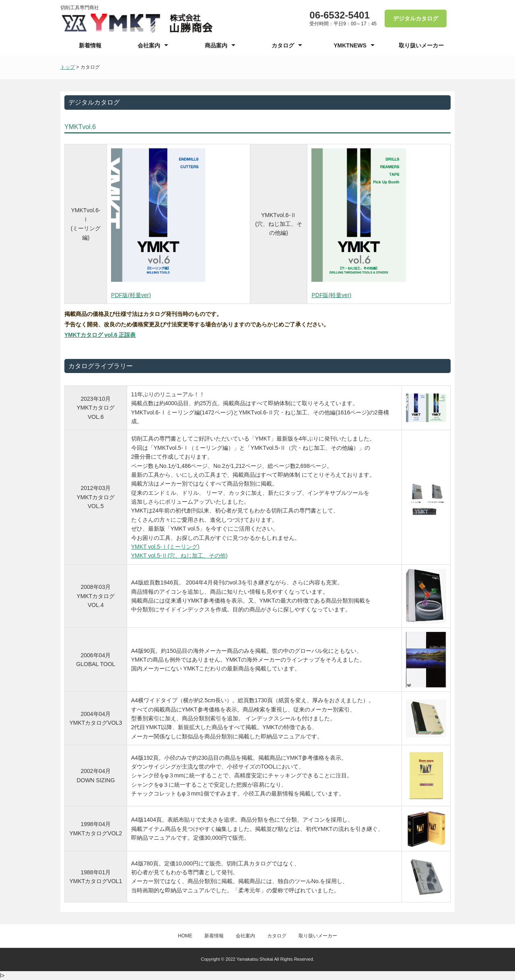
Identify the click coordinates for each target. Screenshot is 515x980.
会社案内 (149, 45)
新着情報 (90, 45)
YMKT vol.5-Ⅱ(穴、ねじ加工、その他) (179, 556)
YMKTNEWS (350, 45)
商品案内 (216, 45)
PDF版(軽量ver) (131, 295)
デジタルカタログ (416, 18)
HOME (185, 936)
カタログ (283, 45)
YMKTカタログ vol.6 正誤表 (100, 335)
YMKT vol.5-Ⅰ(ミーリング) (165, 547)
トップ (68, 67)
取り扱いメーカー (421, 45)
